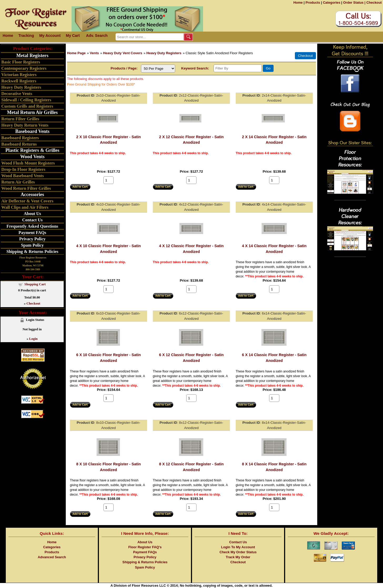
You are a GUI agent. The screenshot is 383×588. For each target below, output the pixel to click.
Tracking (26, 36)
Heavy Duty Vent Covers (123, 53)
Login (33, 339)
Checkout (374, 3)
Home (298, 3)
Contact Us (32, 220)
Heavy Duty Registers (164, 53)
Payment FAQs (32, 233)
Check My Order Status (238, 552)
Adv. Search (97, 36)
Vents (94, 53)
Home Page (76, 53)
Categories (332, 3)
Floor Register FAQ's (145, 547)
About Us (32, 214)
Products (313, 3)
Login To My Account (238, 547)
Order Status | (354, 3)
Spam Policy (32, 245)
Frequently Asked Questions (32, 226)
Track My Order (238, 557)
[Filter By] (238, 68)
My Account (50, 36)
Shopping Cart (35, 284)
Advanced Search (52, 557)
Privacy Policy (32, 239)
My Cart (73, 36)
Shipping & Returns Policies (32, 251)
